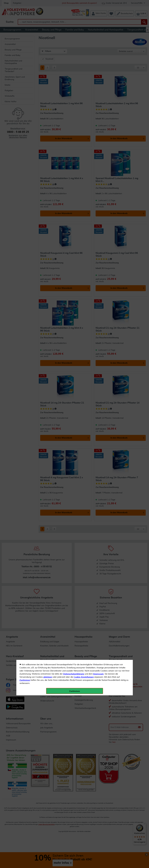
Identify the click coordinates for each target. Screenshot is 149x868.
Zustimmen (25, 70)
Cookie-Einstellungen (84, 67)
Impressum (98, 64)
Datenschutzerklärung (74, 64)
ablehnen (48, 67)
